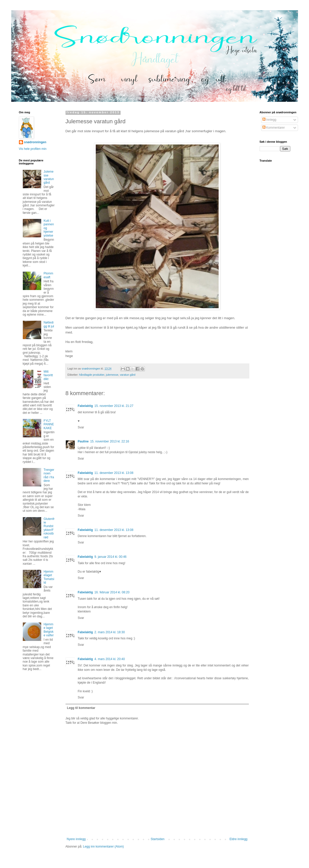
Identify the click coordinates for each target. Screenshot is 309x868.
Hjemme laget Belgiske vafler (49, 630)
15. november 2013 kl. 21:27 (114, 406)
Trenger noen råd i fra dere (49, 475)
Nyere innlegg (76, 839)
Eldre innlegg (238, 839)
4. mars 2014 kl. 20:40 (110, 659)
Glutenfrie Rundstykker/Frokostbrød (49, 528)
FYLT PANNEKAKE (49, 424)
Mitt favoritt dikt (48, 375)
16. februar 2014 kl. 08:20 (112, 592)
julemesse (112, 375)
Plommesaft (48, 275)
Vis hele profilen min (33, 149)
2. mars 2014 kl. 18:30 (110, 632)
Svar (81, 427)
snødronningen (35, 142)
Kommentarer (274, 128)
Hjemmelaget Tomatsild (49, 577)
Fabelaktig (85, 406)
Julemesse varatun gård (49, 177)
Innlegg (269, 120)
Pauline (83, 441)
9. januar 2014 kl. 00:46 (110, 557)
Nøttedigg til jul (49, 324)
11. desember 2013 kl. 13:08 (114, 473)
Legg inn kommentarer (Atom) (103, 847)
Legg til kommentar (81, 708)
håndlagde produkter (92, 375)
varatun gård (128, 375)
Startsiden (157, 839)
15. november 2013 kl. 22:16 (110, 441)
